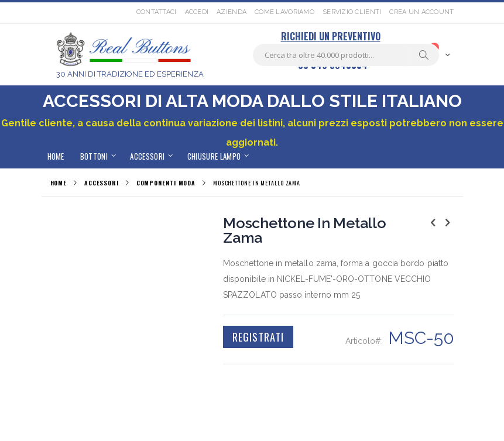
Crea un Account (421, 12)
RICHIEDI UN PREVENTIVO (331, 36)
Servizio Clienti (352, 12)
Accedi (197, 12)
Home (59, 183)
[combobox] (346, 55)
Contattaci (157, 12)
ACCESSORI (102, 183)
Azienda (232, 12)
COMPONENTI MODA (166, 183)
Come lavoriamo (284, 12)
